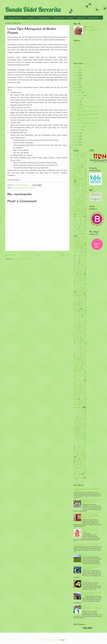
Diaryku (31, 18)
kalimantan (83, 278)
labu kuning (77, 314)
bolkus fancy (77, 194)
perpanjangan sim (80, 384)
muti (83, 350)
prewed (75, 396)
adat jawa (77, 156)
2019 (77, 84)
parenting (21, 188)
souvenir (81, 432)
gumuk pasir (77, 254)
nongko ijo (84, 360)
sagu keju (81, 415)
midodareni (78, 339)
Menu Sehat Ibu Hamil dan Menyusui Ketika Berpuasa (88, 115)
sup (80, 438)
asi (13, 188)
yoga (82, 476)
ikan (77, 261)
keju (75, 296)
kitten (85, 301)
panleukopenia (77, 375)
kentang (76, 297)
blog (85, 190)
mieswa (84, 339)
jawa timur (81, 272)
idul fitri (77, 259)
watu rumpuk (80, 470)
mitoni (85, 341)
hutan (77, 257)
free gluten (81, 244)
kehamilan (82, 290)
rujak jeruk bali (77, 413)
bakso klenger (78, 174)
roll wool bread (77, 411)
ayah (85, 167)
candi (83, 211)
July (79, 101)
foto (74, 244)
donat (80, 237)
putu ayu (76, 405)
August (80, 98)
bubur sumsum (80, 207)
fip (80, 242)
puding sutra (77, 401)
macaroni (76, 322)
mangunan (76, 331)
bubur (79, 203)
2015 (77, 136)
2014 (77, 139)
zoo (75, 480)
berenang (82, 184)
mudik (75, 345)
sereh (83, 423)
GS (83, 252)
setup (83, 425)
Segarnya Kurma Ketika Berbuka (87, 123)
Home (38, 255)
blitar (80, 190)
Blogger (63, 640)
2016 (77, 133)
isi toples (78, 265)
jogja (81, 274)
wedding (84, 472)
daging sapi (81, 230)
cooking (76, 228)
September (81, 95)
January (80, 130)
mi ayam (84, 337)
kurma (82, 313)
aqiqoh (75, 167)
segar (77, 423)
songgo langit (83, 428)
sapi (83, 419)
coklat (77, 226)
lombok (82, 320)
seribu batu (76, 425)
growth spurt (77, 252)
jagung (75, 269)
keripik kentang (78, 299)
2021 (77, 79)
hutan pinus (83, 257)
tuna (77, 461)
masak (82, 333)
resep (79, 407)
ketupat (75, 301)
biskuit (75, 190)
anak (85, 163)
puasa (26, 188)
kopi (76, 305)
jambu (83, 271)
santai (79, 419)
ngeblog (82, 358)
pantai (84, 375)
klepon (77, 303)
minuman (78, 341)
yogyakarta (78, 478)
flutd (83, 242)
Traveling (58, 18)
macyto (82, 324)
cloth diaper (77, 224)
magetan (84, 326)
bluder (77, 192)
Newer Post (10, 255)
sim (74, 426)
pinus (83, 390)
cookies (83, 226)
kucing (76, 309)
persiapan (84, 386)
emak (82, 239)
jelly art (75, 274)
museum (76, 346)
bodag (83, 192)
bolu (80, 197)
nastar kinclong (82, 352)
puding (82, 399)
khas (80, 301)
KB (84, 284)
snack (75, 428)
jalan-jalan (76, 271)
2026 (77, 67)
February (80, 127)
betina (75, 186)
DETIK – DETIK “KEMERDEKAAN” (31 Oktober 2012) (91, 608)
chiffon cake (78, 218)
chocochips (76, 220)
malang (82, 330)
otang (80, 365)
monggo (77, 343)
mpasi (83, 343)
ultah (78, 463)
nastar (75, 352)
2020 (77, 81)
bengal (81, 182)
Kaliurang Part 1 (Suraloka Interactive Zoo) (90, 568)
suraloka (82, 440)
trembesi (76, 459)
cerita (79, 216)
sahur (75, 417)
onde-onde (78, 363)
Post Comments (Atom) (20, 259)
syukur (75, 445)
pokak (85, 392)
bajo (83, 169)
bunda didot (90, 27)
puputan (83, 403)
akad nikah (82, 161)
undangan (76, 466)
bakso (82, 171)
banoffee (76, 176)
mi (79, 337)
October (80, 92)
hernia (77, 255)
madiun (76, 326)
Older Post (65, 255)
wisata (78, 474)
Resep (70, 18)
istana (85, 265)
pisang (80, 392)
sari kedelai (83, 421)
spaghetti (76, 434)
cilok (83, 220)
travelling (80, 457)
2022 (77, 76)
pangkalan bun (80, 371)
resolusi (82, 409)
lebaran (78, 316)
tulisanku (83, 459)
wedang (76, 472)
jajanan (82, 269)
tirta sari (80, 453)
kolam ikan (83, 303)
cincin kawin (77, 222)
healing (84, 254)
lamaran (84, 315)
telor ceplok (79, 449)
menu (75, 337)
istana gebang (80, 267)
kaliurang (78, 280)
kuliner (82, 311)
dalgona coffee (78, 232)
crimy (83, 228)
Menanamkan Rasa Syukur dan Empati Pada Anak (92, 594)
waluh (85, 468)
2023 (77, 73)
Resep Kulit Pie (87, 581)
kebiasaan (82, 286)
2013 (77, 142)
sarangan (76, 421)
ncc (85, 354)
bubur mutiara (83, 205)
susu (75, 442)
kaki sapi (76, 278)
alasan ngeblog (77, 163)
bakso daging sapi (79, 173)
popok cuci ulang (80, 394)
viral (80, 468)
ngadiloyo (78, 356)
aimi (81, 158)
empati (75, 240)
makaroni (76, 330)
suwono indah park (79, 444)
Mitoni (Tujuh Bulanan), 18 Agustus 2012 (90, 502)
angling (77, 165)
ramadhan (32, 188)
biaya (80, 186)
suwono (82, 442)
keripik (82, 297)
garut (75, 246)
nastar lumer (79, 354)
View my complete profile (91, 30)
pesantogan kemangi (81, 388)
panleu (75, 373)
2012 (77, 145)
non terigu (76, 360)
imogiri (82, 261)
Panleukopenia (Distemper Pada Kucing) (86, 545)
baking (75, 171)
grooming (81, 250)
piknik (77, 390)
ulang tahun (83, 461)
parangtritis (77, 379)
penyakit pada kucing (80, 382)
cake (82, 209)
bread (82, 199)
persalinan (76, 386)
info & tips (83, 263)
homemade (83, 255)
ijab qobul (84, 259)
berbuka (76, 184)
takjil (77, 447)
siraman (79, 426)
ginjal (83, 246)
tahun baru (83, 445)
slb (84, 426)
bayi (16, 188)
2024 (77, 70)
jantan (75, 272)
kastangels (78, 284)
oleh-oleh (78, 362)
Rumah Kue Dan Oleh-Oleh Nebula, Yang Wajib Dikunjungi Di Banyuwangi (91, 516)
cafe (75, 209)
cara (85, 212)
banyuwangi (77, 178)
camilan (76, 211)
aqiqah (83, 165)
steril (75, 438)
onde (85, 362)
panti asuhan (80, 377)
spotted (82, 436)
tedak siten (83, 447)
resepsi (75, 410)
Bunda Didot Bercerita (33, 9)
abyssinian (81, 154)
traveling (83, 455)
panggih (84, 369)
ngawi (77, 358)
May (79, 104)
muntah (82, 345)
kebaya (75, 286)
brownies (76, 201)
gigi (79, 246)
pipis (75, 392)
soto (77, 430)
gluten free (77, 248)
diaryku (83, 234)
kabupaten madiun (79, 276)
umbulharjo (82, 464)
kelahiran (81, 296)
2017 (77, 90)
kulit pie (76, 313)
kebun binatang (77, 288)
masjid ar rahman (79, 335)
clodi (83, 222)
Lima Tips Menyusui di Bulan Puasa (88, 111)
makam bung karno (80, 328)
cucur (75, 230)
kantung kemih (82, 282)
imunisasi (76, 263)
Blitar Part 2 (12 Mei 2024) (90, 555)
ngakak (84, 356)
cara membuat (82, 214)
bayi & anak (82, 180)
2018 (77, 87)
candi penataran (78, 213)
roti (83, 411)
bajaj (77, 169)
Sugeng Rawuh (15, 18)
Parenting (44, 18)
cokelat (84, 224)
